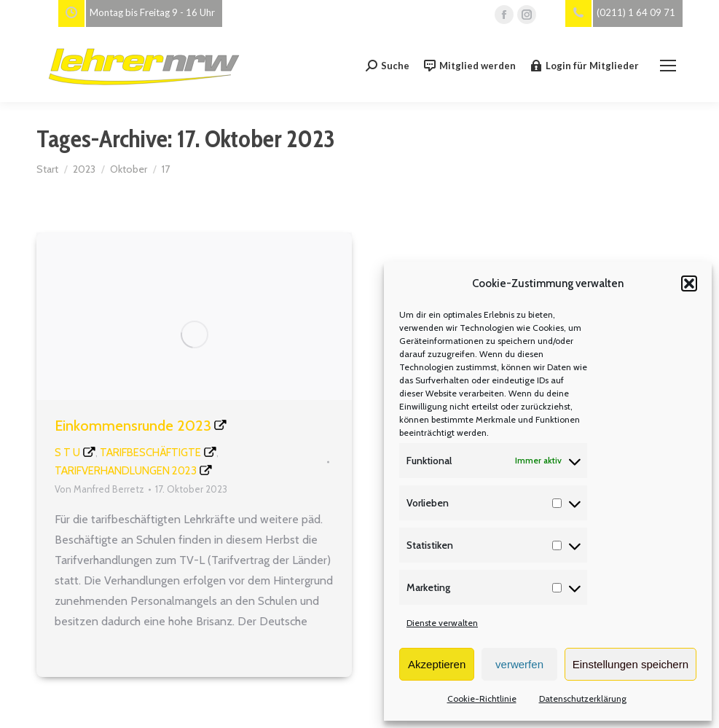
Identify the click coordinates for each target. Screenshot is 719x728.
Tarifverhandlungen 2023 (126, 471)
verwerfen (519, 664)
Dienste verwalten (442, 623)
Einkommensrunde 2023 (133, 426)
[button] (689, 283)
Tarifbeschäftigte (150, 453)
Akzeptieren (437, 664)
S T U (67, 453)
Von (99, 489)
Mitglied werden (470, 66)
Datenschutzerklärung (583, 698)
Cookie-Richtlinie (482, 698)
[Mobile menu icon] (668, 66)
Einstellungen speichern (630, 664)
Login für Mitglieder (585, 66)
